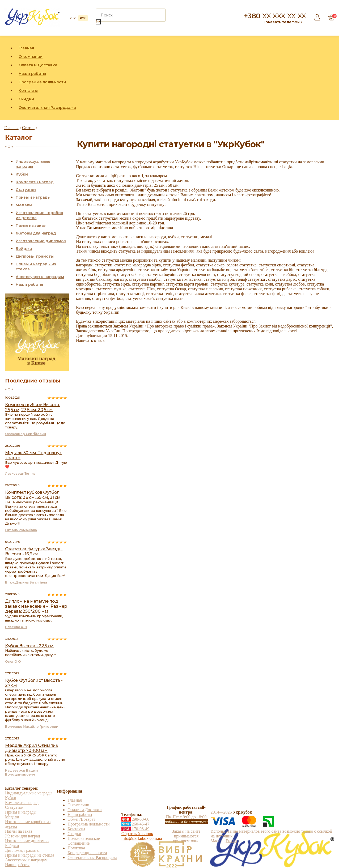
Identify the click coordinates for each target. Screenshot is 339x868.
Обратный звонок (137, 834)
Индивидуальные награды (29, 793)
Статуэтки (26, 190)
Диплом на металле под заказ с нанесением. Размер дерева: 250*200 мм (36, 606)
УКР (73, 18)
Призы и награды (33, 197)
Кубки (22, 174)
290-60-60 (135, 819)
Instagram (319, 78)
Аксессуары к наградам (40, 277)
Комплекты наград (35, 182)
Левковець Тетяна (20, 473)
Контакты (28, 91)
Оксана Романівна (21, 530)
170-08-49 (135, 829)
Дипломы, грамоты (35, 256)
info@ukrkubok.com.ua (142, 838)
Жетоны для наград (36, 233)
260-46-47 (135, 824)
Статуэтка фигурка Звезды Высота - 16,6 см (34, 551)
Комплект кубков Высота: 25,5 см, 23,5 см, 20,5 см (33, 407)
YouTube (331, 78)
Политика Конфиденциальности (87, 850)
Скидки (26, 99)
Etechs (231, 841)
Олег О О (13, 661)
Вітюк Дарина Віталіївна (26, 582)
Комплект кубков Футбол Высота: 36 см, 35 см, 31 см (33, 495)
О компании (31, 57)
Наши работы (32, 74)
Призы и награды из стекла (30, 855)
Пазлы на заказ (31, 225)
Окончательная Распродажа (47, 108)
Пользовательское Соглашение (84, 841)
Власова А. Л (16, 627)
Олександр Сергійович (26, 434)
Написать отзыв (90, 340)
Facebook (306, 78)
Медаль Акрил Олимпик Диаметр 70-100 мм (32, 748)
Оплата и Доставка (38, 65)
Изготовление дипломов (41, 241)
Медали (24, 205)
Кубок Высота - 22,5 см (29, 646)
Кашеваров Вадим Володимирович (21, 772)
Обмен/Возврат (81, 819)
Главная (26, 48)
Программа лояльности (42, 82)
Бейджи (24, 249)
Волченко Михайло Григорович (33, 727)
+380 (275, 16)
